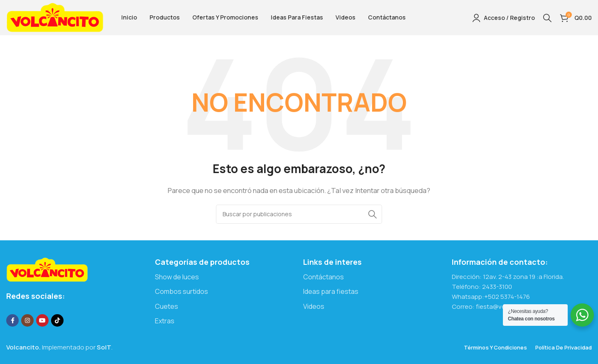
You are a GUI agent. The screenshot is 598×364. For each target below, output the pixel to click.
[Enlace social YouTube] (42, 320)
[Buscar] (547, 18)
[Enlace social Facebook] (12, 320)
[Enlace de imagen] (48, 269)
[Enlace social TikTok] (57, 320)
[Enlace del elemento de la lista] (225, 277)
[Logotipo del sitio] (55, 17)
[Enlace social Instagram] (27, 320)
